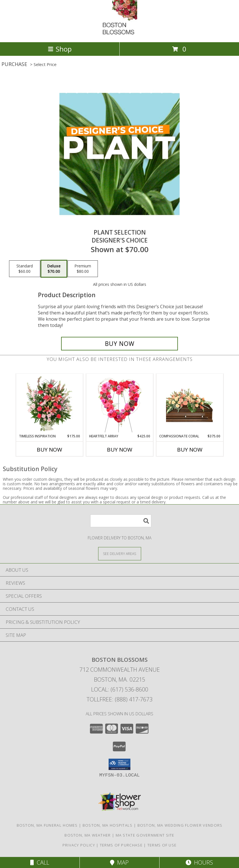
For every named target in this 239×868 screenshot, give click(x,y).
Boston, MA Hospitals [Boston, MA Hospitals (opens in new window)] (108, 825)
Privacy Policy (79, 845)
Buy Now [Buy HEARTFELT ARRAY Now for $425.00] (120, 450)
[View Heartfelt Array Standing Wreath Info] (119, 404)
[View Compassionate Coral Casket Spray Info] (190, 404)
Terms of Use (162, 845)
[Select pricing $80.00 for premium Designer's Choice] (83, 269)
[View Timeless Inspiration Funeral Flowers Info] (49, 404)
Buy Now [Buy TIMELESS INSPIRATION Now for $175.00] (49, 450)
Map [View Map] (119, 862)
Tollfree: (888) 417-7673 (119, 699)
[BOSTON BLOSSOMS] (119, 34)
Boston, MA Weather (88, 835)
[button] (119, 764)
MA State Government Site (145, 835)
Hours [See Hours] (199, 862)
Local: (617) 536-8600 (120, 689)
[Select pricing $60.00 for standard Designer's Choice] (25, 269)
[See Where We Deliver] (120, 553)
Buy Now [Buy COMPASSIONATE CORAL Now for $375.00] (190, 450)
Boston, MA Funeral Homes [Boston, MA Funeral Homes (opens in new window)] (47, 825)
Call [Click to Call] (40, 862)
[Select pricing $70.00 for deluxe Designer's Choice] (54, 269)
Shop (60, 49)
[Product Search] (121, 521)
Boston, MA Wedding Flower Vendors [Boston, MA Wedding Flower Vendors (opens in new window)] (180, 825)
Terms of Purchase (121, 845)
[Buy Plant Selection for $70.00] (119, 344)
